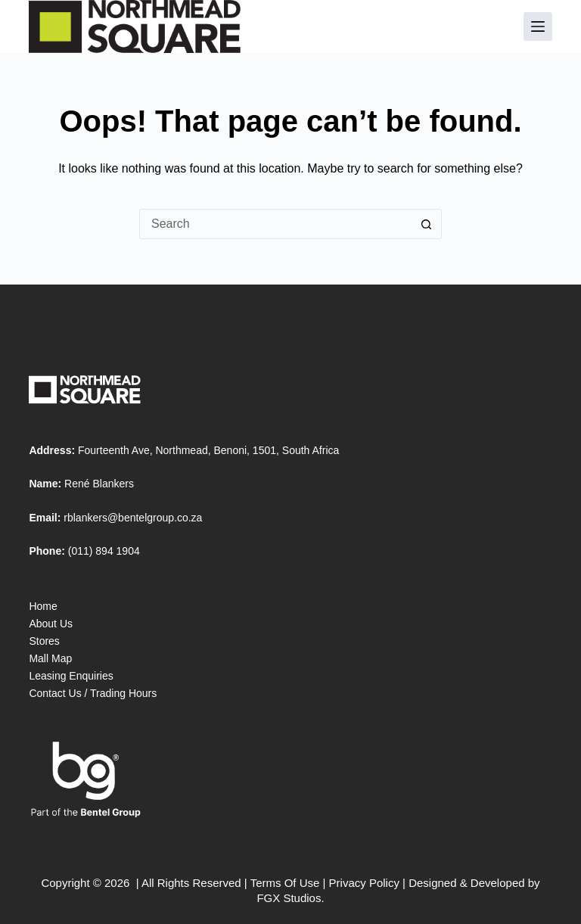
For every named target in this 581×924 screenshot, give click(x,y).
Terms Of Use (285, 883)
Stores (44, 641)
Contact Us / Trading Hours (93, 693)
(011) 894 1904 (104, 551)
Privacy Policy (364, 883)
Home (43, 606)
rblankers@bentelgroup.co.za (133, 518)
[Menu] (538, 26)
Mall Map (50, 658)
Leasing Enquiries (71, 676)
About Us (51, 624)
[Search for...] (275, 224)
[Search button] (427, 224)
